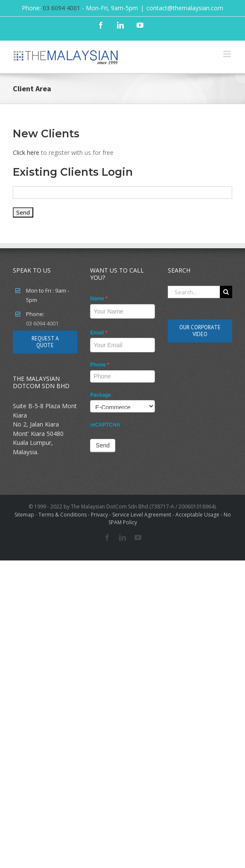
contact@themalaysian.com (185, 8)
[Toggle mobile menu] (228, 54)
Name (99, 299)
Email (99, 333)
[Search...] (194, 292)
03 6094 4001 (61, 8)
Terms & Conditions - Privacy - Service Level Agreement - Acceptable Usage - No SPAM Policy (135, 518)
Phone (100, 365)
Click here (26, 152)
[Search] (226, 292)
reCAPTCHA (105, 425)
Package (101, 395)
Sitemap (24, 515)
